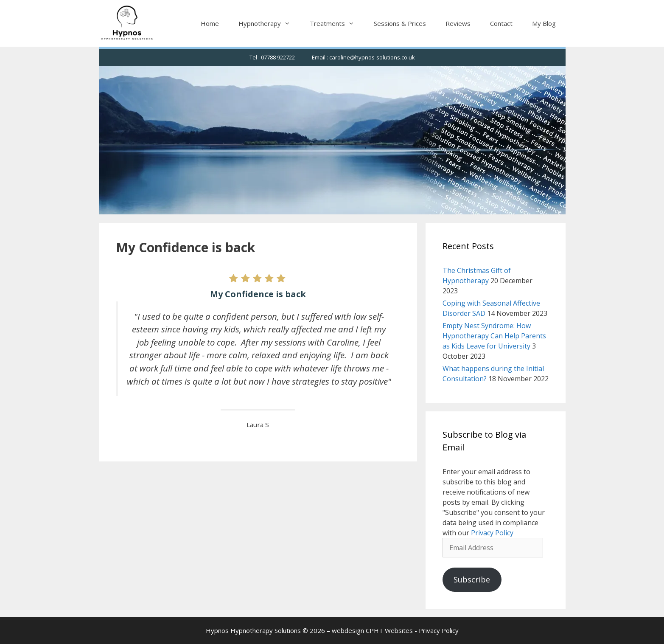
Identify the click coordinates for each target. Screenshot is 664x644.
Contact (501, 23)
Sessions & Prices (400, 23)
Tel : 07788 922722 (272, 57)
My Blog (544, 23)
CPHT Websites (389, 630)
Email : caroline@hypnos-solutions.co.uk (363, 57)
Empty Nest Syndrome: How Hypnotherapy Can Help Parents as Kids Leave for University (494, 336)
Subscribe (472, 579)
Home (210, 23)
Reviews (458, 23)
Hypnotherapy (269, 23)
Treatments (337, 23)
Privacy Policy (492, 533)
